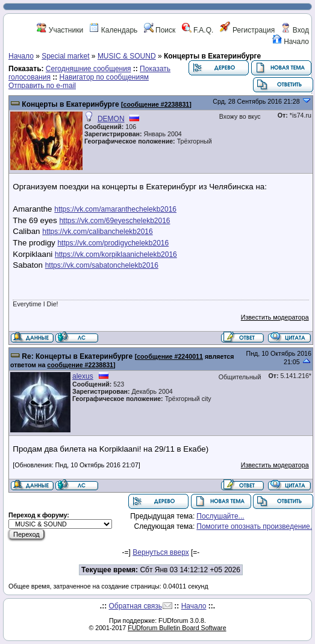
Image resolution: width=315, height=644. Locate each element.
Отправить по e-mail (42, 86)
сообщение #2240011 (170, 356)
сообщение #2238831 (157, 104)
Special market (65, 56)
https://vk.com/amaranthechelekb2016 (115, 209)
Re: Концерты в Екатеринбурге (77, 356)
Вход (295, 30)
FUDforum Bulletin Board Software (177, 628)
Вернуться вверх (161, 552)
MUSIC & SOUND (127, 56)
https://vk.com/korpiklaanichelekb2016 (116, 254)
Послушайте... (220, 516)
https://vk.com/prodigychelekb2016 (113, 243)
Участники (60, 30)
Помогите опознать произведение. (254, 526)
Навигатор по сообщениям (104, 77)
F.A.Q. (198, 30)
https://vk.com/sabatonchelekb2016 (102, 265)
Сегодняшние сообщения (89, 69)
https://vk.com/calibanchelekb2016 (97, 232)
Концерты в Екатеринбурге (70, 104)
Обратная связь (136, 606)
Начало (291, 42)
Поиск (160, 30)
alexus (83, 376)
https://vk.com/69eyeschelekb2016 (114, 221)
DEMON (111, 119)
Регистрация (247, 30)
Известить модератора (275, 317)
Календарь (113, 30)
